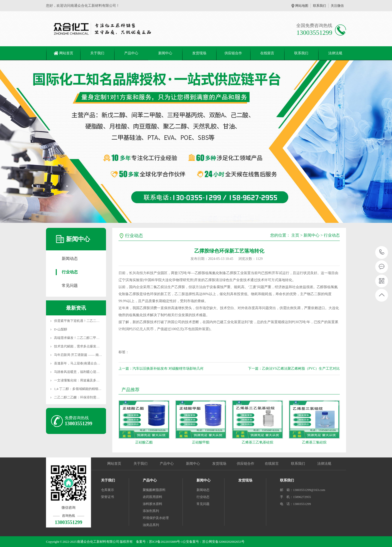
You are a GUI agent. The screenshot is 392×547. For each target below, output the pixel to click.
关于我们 (97, 53)
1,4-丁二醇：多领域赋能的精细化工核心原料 (86, 389)
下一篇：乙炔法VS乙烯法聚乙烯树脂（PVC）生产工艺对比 (294, 369)
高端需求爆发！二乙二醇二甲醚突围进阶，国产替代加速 (95, 338)
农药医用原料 (152, 497)
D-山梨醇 (61, 329)
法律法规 (335, 53)
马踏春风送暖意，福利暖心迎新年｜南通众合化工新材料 (95, 372)
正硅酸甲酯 (201, 442)
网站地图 (302, 6)
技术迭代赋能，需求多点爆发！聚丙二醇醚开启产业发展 (95, 346)
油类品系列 (151, 525)
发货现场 (199, 53)
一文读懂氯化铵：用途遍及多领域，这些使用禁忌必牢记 (95, 380)
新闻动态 (70, 258)
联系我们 (319, 6)
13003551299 (382, 252)
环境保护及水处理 (156, 518)
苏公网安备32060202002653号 (223, 542)
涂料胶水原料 (152, 504)
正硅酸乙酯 (144, 442)
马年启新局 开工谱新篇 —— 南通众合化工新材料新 (91, 355)
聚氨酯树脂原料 (154, 490)
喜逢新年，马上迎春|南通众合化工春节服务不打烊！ (92, 363)
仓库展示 (107, 490)
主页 (295, 235)
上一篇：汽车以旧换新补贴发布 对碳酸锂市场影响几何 (161, 369)
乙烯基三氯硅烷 (314, 442)
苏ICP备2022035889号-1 (166, 542)
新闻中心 (165, 53)
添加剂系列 (151, 511)
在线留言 (267, 53)
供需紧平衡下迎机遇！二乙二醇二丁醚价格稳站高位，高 (95, 321)
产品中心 (131, 53)
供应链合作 (233, 53)
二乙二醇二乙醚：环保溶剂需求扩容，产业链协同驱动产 (95, 397)
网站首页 (66, 53)
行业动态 (70, 272)
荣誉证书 (107, 497)
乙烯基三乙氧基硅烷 (257, 442)
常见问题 (70, 286)
